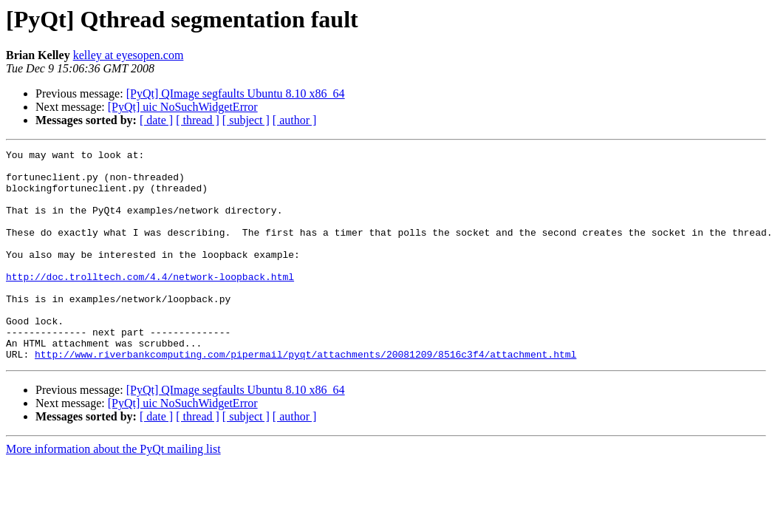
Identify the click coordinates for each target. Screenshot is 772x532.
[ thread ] (198, 120)
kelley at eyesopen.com (129, 55)
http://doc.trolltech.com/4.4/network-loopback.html (150, 303)
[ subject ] (246, 120)
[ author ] (295, 120)
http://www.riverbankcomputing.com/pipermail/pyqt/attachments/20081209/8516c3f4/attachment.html (305, 396)
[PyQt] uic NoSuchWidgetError (183, 107)
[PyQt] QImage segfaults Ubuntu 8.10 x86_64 (236, 93)
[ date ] (156, 120)
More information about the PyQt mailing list (113, 491)
